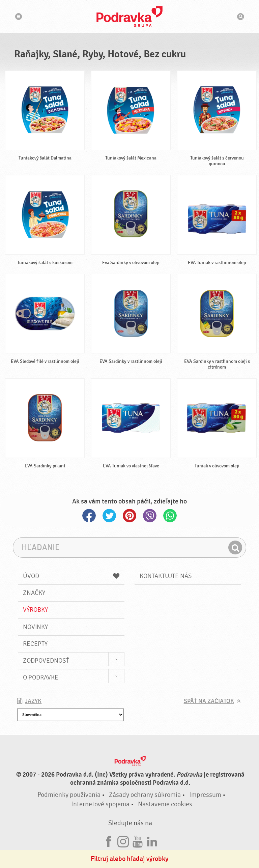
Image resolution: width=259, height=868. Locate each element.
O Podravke (41, 677)
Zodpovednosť (46, 661)
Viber (150, 516)
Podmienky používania (69, 795)
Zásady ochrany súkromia (145, 795)
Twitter (109, 516)
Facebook (89, 516)
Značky (34, 593)
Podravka (129, 17)
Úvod (71, 576)
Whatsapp (170, 516)
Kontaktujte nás (166, 576)
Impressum (205, 795)
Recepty (35, 644)
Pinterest (129, 516)
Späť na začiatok (209, 701)
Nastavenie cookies (165, 804)
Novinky (35, 627)
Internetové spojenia (100, 804)
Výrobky (35, 610)
